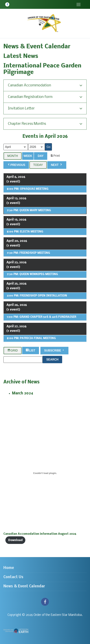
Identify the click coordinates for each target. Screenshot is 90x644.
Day (41, 156)
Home (9, 568)
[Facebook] (7, 4)
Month (13, 156)
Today (38, 165)
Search (54, 359)
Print (55, 157)
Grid (13, 350)
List (31, 350)
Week (28, 156)
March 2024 (23, 393)
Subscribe (55, 350)
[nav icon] (78, 4)
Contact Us (13, 577)
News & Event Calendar (24, 586)
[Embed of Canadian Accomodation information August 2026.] (45, 473)
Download (15, 540)
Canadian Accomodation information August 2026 (40, 534)
